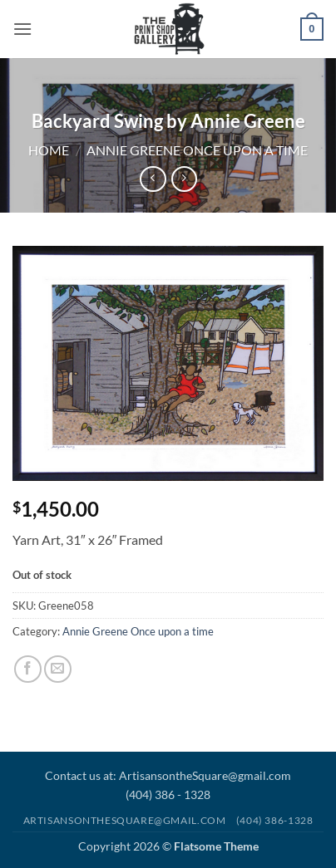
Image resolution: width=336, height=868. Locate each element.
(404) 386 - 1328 (168, 794)
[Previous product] (184, 179)
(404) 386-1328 (275, 820)
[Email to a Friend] (58, 669)
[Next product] (153, 179)
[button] (22, 29)
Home (49, 150)
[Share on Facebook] (28, 669)
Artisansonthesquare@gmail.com (125, 820)
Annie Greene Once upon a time (197, 150)
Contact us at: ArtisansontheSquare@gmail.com (168, 775)
